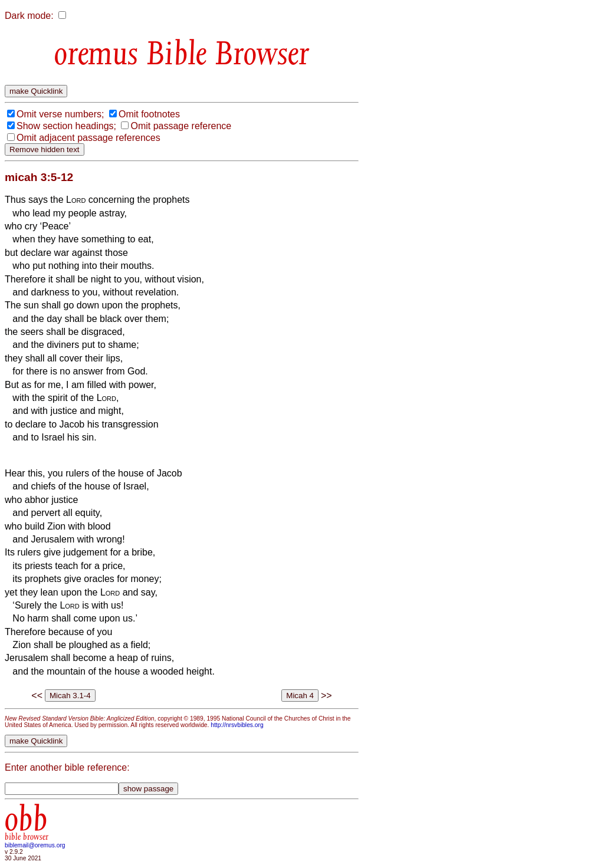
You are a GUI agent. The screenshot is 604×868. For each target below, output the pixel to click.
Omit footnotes (149, 114)
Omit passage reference (181, 126)
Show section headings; (66, 126)
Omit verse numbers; (60, 114)
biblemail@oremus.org (35, 845)
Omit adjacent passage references (88, 138)
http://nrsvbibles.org (237, 725)
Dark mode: (29, 16)
